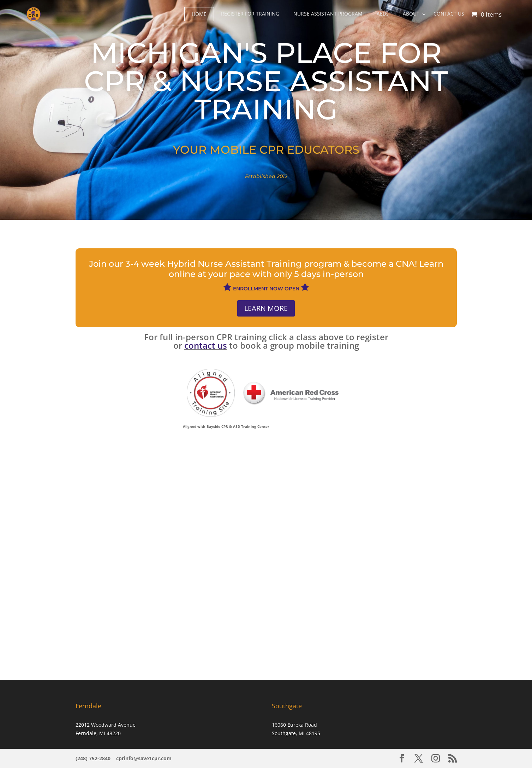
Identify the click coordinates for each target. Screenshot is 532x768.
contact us (206, 345)
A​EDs (383, 14)
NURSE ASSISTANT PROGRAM (328, 14)
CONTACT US (449, 14)
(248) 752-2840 (94, 758)
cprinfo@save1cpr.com (144, 758)
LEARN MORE (266, 308)
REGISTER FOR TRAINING (250, 14)
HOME (199, 14)
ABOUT (411, 14)
